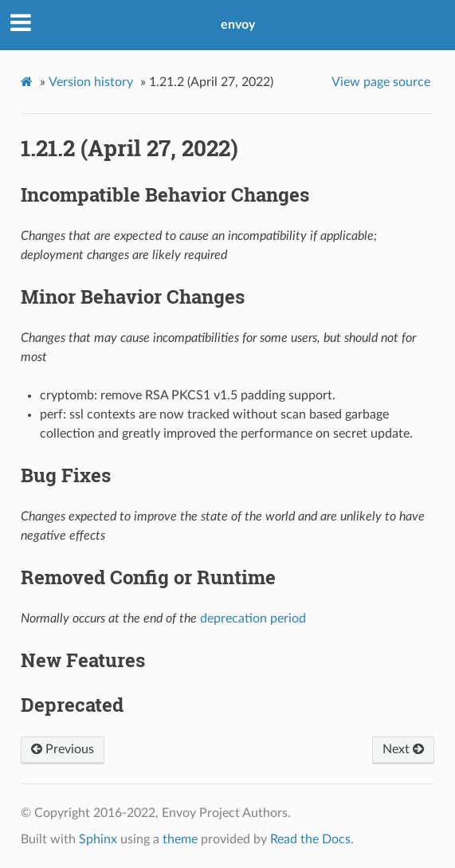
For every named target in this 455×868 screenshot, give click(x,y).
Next (403, 749)
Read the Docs (310, 839)
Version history (91, 82)
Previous (63, 749)
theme (180, 839)
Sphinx (98, 839)
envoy (238, 25)
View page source (381, 82)
